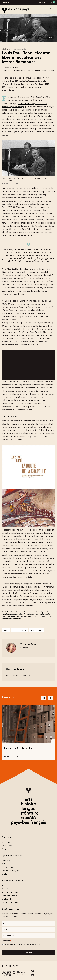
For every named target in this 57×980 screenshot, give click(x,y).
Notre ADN (6, 860)
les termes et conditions (17, 944)
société (28, 817)
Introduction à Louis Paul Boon (19, 748)
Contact (5, 874)
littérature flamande (19, 630)
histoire (28, 804)
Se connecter (43, 2)
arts (29, 799)
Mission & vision (8, 867)
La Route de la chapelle (25, 612)
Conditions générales (10, 896)
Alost (6, 630)
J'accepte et (23, 944)
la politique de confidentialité (33, 944)
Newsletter (6, 2)
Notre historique (8, 864)
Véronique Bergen (12, 67)
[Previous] (44, 698)
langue (29, 808)
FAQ (4, 885)
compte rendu (20, 49)
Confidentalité (7, 899)
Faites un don (7, 846)
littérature (28, 813)
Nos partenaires (8, 849)
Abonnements (7, 842)
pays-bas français (28, 822)
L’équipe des (10, 871)
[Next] (51, 698)
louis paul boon (36, 630)
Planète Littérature (48, 71)
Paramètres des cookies (11, 902)
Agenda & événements (10, 892)
